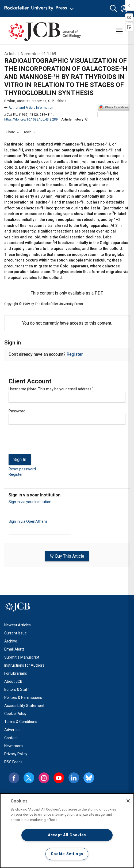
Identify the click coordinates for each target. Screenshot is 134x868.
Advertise (12, 730)
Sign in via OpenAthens (28, 521)
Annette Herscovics (32, 101)
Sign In (20, 460)
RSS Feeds (13, 762)
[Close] (128, 801)
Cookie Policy (15, 714)
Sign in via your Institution (30, 502)
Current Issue (16, 633)
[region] (67, 831)
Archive (11, 641)
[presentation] (49, 442)
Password (17, 411)
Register (75, 354)
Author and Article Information (29, 108)
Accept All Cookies (67, 835)
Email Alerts (14, 649)
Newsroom (14, 746)
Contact (11, 738)
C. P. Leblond (57, 101)
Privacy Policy (16, 754)
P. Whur (10, 101)
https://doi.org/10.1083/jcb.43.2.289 (31, 119)
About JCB (13, 681)
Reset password (22, 469)
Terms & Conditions (21, 722)
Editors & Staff (17, 689)
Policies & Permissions (23, 698)
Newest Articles (18, 625)
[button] (114, 9)
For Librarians (16, 673)
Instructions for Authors (24, 665)
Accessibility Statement (24, 706)
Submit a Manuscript (22, 657)
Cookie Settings (67, 854)
